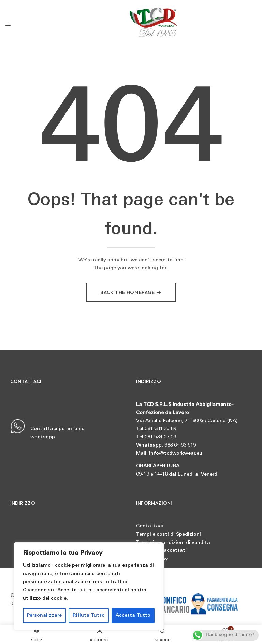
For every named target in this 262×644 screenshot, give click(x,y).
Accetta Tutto (133, 615)
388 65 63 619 (180, 445)
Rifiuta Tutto (89, 615)
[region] (89, 586)
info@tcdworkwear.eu (176, 454)
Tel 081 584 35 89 (156, 429)
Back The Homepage (128, 292)
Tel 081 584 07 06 (156, 437)
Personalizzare (44, 615)
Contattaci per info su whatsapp (47, 429)
